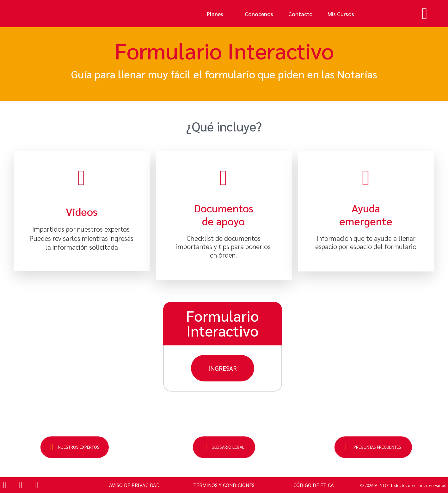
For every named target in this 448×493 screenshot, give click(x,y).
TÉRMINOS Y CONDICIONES (224, 485)
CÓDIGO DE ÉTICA (314, 485)
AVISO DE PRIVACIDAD (134, 485)
